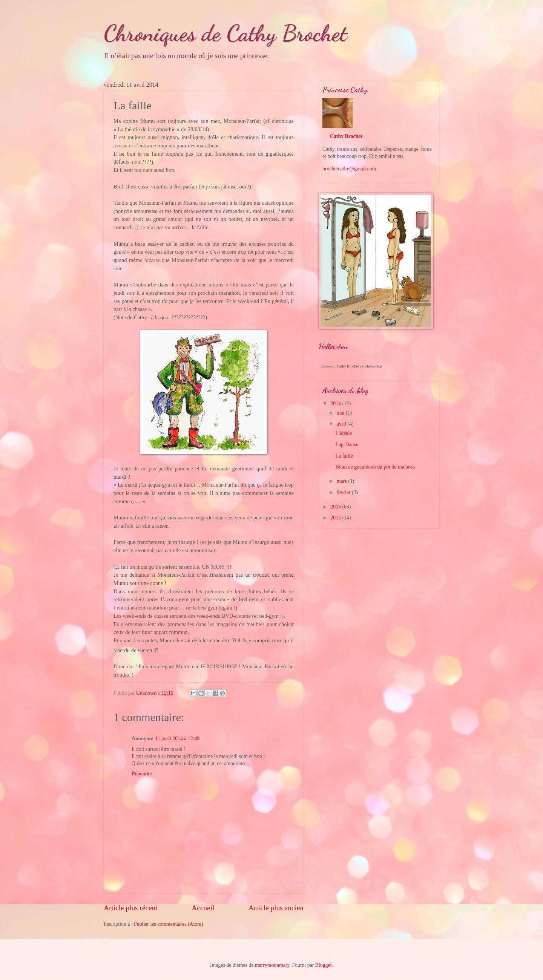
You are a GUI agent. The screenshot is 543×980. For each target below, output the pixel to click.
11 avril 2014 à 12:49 (178, 739)
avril (342, 424)
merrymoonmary (272, 965)
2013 (336, 507)
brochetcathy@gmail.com (349, 169)
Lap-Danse (347, 445)
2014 (336, 403)
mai (341, 413)
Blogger (324, 965)
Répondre (142, 774)
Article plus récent (131, 908)
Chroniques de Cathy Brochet (225, 33)
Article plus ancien (276, 908)
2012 (336, 518)
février (344, 492)
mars (342, 481)
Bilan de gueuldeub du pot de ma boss (375, 467)
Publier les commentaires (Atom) (169, 924)
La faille (344, 456)
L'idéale (344, 433)
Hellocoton (374, 366)
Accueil (203, 908)
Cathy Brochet (346, 136)
